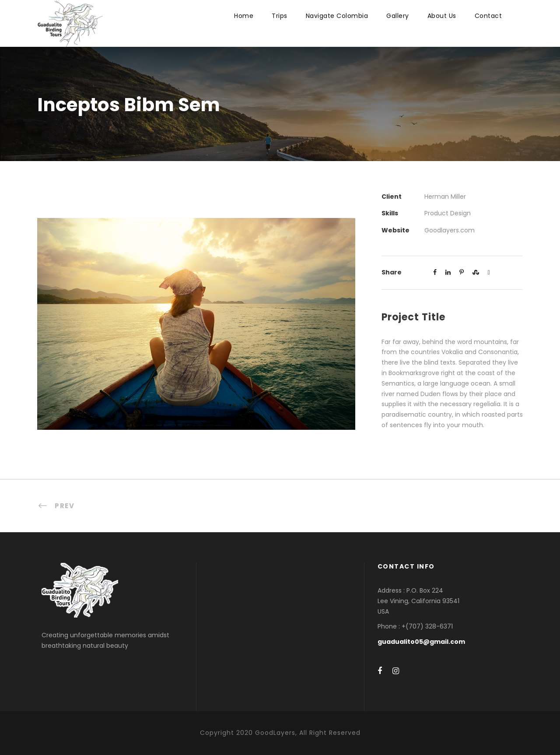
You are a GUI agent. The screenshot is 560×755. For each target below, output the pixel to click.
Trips (280, 16)
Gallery (398, 16)
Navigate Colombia (337, 16)
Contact (488, 16)
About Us (442, 16)
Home (244, 16)
